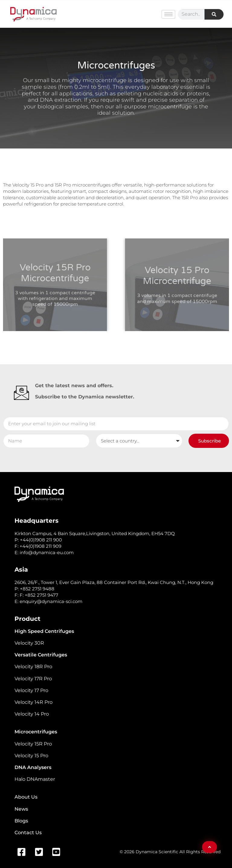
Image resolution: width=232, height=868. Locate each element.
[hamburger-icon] (168, 14)
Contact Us (28, 833)
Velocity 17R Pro (33, 679)
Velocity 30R (29, 643)
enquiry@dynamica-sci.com (51, 601)
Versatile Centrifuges (41, 655)
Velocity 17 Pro (31, 690)
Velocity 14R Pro (34, 702)
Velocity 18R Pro (33, 667)
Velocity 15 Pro (31, 756)
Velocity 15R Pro (33, 744)
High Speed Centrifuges (44, 631)
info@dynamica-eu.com (47, 552)
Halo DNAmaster (35, 779)
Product (27, 619)
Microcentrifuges (36, 732)
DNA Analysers (33, 767)
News (21, 809)
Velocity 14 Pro (32, 714)
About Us (26, 797)
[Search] (214, 14)
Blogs (21, 821)
